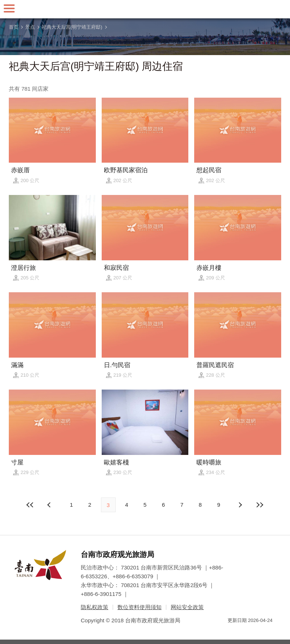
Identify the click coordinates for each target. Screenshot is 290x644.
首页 (14, 27)
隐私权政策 (95, 607)
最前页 (30, 505)
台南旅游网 (145, 9)
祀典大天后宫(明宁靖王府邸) (72, 27)
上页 (240, 505)
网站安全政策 (187, 607)
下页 (50, 505)
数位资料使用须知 (139, 607)
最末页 (260, 505)
